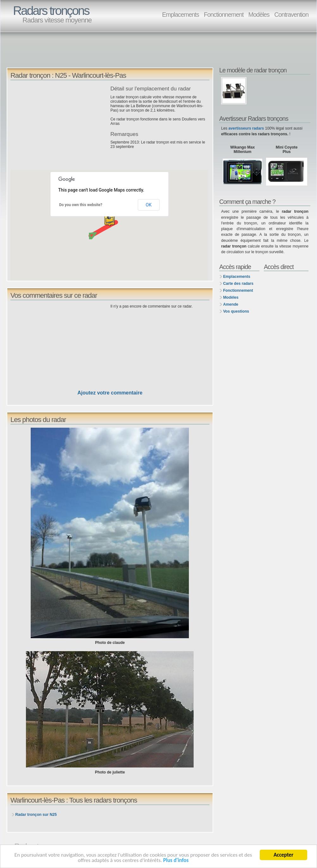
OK (149, 205)
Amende (231, 304)
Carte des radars (238, 284)
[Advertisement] (122, 52)
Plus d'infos (176, 860)
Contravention (291, 15)
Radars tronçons (51, 11)
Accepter (283, 855)
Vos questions (236, 311)
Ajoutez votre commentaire (110, 393)
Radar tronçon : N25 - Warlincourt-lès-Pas (68, 75)
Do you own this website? (81, 205)
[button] (109, 222)
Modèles (259, 15)
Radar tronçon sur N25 (36, 815)
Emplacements (180, 15)
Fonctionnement (224, 15)
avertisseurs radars (246, 128)
